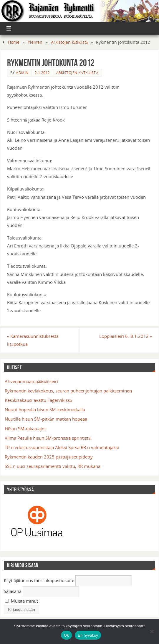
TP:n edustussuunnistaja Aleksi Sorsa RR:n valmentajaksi (62, 447)
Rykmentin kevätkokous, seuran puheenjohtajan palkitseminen (68, 391)
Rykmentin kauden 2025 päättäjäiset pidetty (49, 457)
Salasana (13, 591)
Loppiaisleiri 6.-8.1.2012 (126, 336)
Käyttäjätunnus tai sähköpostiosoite (39, 580)
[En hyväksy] (152, 631)
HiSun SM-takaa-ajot (25, 429)
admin (22, 73)
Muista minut (21, 601)
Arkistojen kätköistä (69, 42)
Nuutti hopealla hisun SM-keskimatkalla (45, 409)
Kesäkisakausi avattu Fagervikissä (38, 400)
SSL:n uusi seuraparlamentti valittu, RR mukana (53, 466)
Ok (66, 635)
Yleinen (35, 42)
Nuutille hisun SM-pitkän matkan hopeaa (46, 419)
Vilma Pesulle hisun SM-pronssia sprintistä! (48, 438)
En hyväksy (88, 635)
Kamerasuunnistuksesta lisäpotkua (33, 340)
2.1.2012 (42, 73)
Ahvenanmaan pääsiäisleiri (31, 381)
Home (14, 42)
